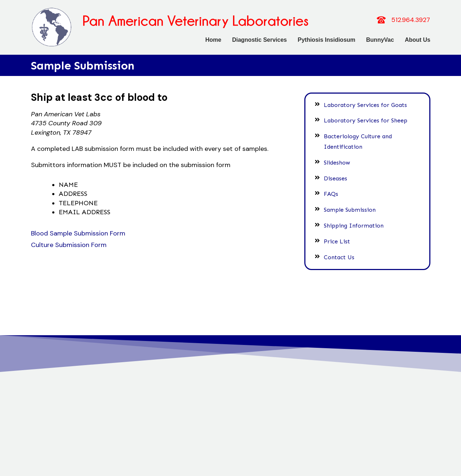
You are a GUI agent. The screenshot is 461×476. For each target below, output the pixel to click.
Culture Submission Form (69, 246)
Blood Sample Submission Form (78, 234)
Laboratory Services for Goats (366, 102)
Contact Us (340, 255)
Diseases (337, 176)
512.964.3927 (411, 20)
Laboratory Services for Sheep (367, 118)
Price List (338, 239)
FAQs (332, 192)
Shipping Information (355, 223)
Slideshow (338, 160)
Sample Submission (351, 207)
